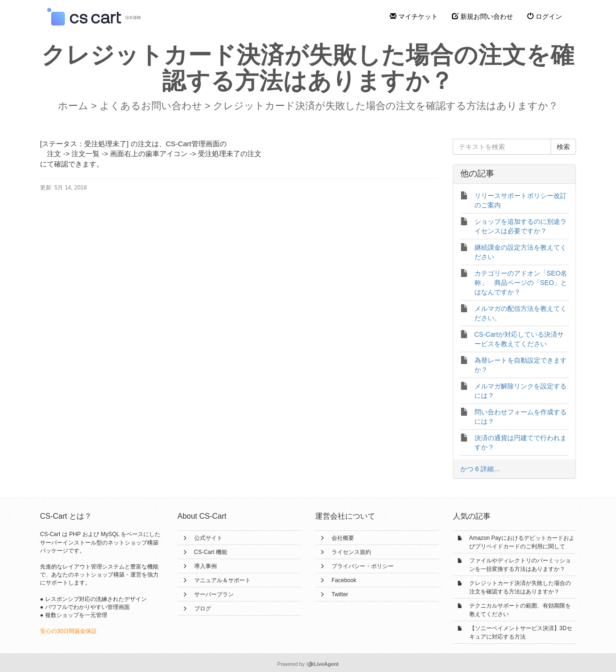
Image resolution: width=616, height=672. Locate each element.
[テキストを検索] (502, 147)
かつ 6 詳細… (481, 469)
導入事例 (205, 566)
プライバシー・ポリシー (363, 566)
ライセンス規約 (351, 552)
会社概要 (343, 538)
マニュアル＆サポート (222, 580)
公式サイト (208, 538)
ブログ (203, 609)
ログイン (545, 16)
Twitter (340, 594)
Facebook (344, 580)
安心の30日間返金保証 (68, 631)
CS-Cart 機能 (211, 552)
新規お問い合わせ (482, 16)
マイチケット (414, 16)
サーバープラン (214, 594)
